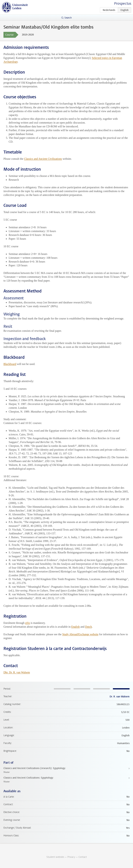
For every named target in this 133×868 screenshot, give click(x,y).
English (75, 627)
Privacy (71, 857)
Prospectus (123, 4)
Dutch (88, 627)
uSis (28, 623)
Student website (55, 857)
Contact (83, 857)
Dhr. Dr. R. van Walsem (17, 672)
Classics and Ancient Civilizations (43, 159)
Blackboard (10, 364)
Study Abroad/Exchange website (80, 634)
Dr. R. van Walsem (120, 697)
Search (68, 18)
